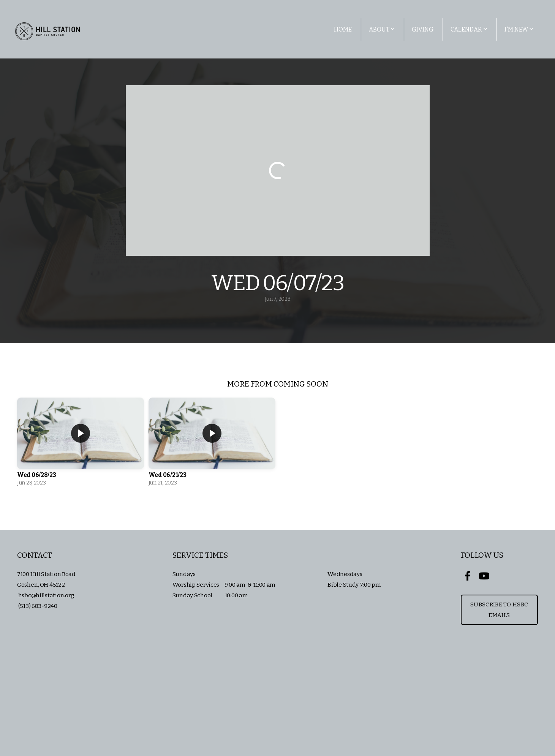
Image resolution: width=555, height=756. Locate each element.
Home (343, 29)
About (382, 29)
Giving (423, 29)
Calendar (469, 29)
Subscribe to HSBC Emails (499, 610)
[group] (81, 444)
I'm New (519, 29)
